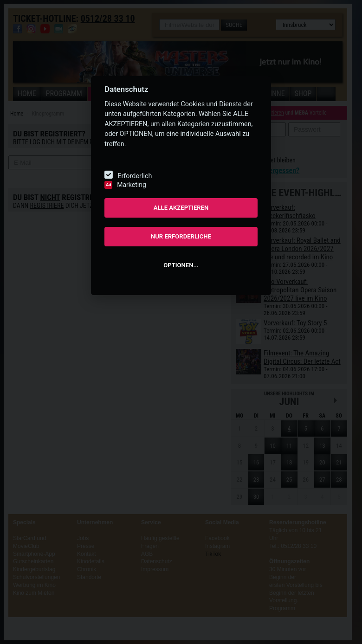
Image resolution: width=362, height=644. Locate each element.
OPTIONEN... (181, 265)
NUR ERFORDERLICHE (181, 236)
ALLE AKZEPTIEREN (181, 208)
